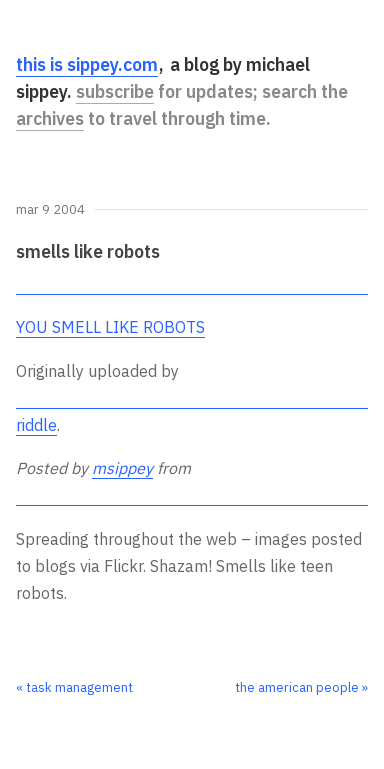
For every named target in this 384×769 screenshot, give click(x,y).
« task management (74, 687)
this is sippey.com (87, 64)
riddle (36, 425)
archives (50, 118)
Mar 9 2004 (50, 210)
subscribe (115, 91)
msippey (122, 468)
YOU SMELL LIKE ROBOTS (110, 327)
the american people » (301, 687)
